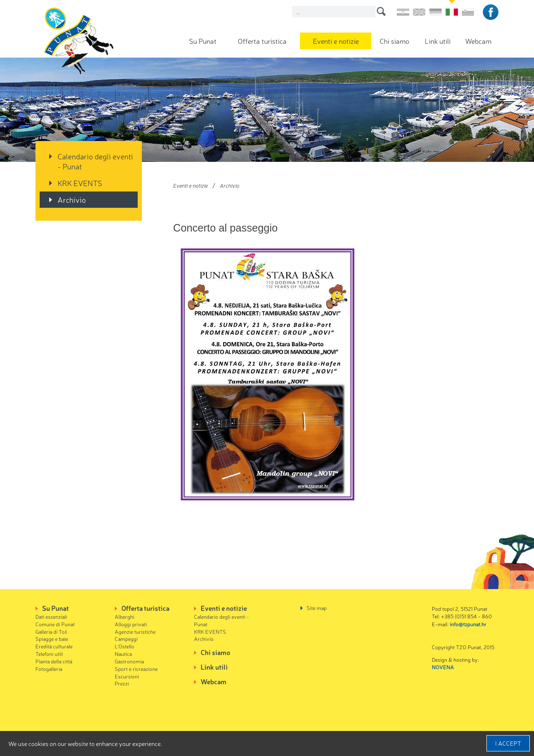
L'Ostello (125, 646)
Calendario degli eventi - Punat (95, 161)
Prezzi (122, 683)
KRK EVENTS (80, 183)
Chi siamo (394, 41)
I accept (508, 743)
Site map (317, 608)
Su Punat (203, 41)
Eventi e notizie (336, 41)
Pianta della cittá (54, 661)
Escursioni (127, 676)
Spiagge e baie (52, 639)
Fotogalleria (49, 669)
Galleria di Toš (51, 631)
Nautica (123, 654)
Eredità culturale (54, 646)
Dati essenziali (51, 616)
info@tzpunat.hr (468, 624)
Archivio (72, 199)
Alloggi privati (131, 624)
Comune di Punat (55, 624)
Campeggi (126, 639)
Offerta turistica (262, 41)
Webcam (478, 41)
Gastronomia (129, 661)
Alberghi (125, 616)
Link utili (438, 41)
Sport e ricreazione (136, 669)
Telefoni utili (49, 654)
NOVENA (443, 667)
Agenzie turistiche (135, 631)
